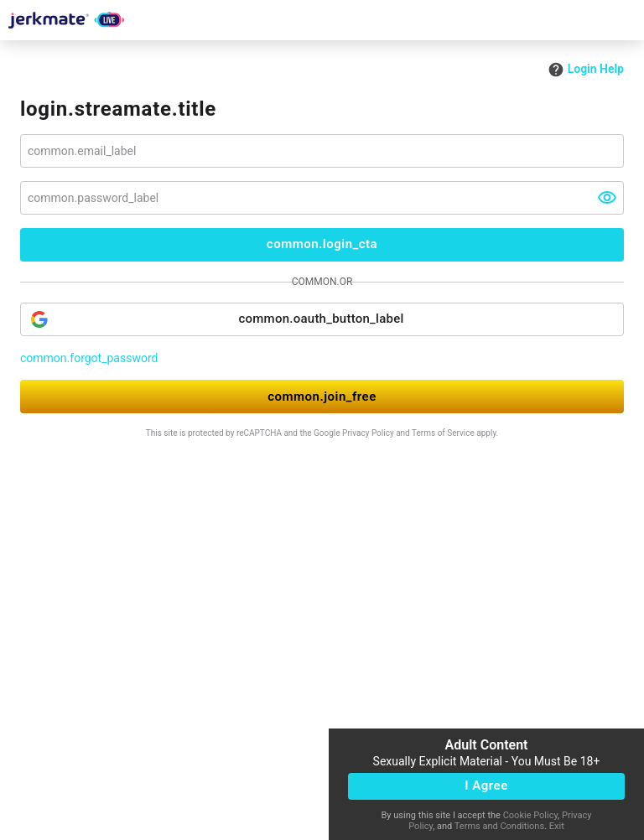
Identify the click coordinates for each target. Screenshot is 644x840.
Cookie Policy (530, 815)
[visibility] (607, 198)
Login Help (586, 69)
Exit (557, 826)
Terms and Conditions (499, 826)
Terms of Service (443, 433)
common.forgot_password (89, 358)
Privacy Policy (368, 433)
